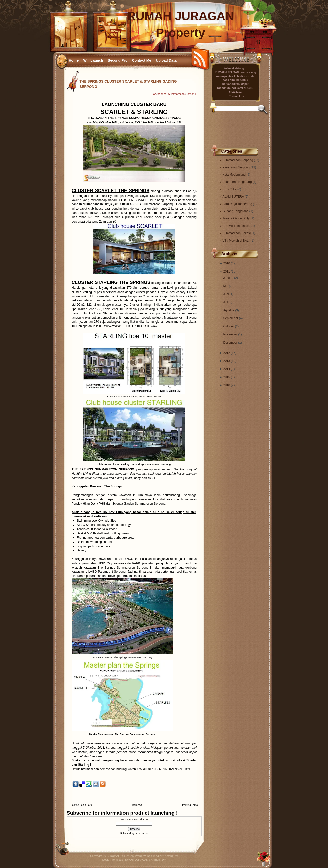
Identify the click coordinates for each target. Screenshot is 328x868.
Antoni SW (171, 856)
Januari (228, 278)
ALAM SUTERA (234, 197)
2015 (227, 377)
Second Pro (118, 60)
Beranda (137, 805)
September (231, 318)
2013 (227, 361)
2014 (227, 369)
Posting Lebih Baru (81, 805)
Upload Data (166, 60)
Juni (226, 294)
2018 (227, 385)
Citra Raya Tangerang (238, 204)
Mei (226, 286)
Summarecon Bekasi (237, 233)
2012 (227, 353)
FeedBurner (142, 833)
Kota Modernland (235, 175)
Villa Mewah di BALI (237, 241)
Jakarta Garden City (237, 218)
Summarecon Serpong (238, 160)
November (230, 334)
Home (74, 60)
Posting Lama (190, 805)
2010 (227, 263)
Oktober (229, 326)
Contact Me (142, 60)
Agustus (229, 310)
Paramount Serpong (237, 167)
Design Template (113, 860)
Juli (226, 302)
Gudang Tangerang (236, 211)
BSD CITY (230, 189)
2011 (227, 271)
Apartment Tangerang (238, 182)
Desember (230, 343)
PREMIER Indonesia (237, 226)
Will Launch (93, 60)
